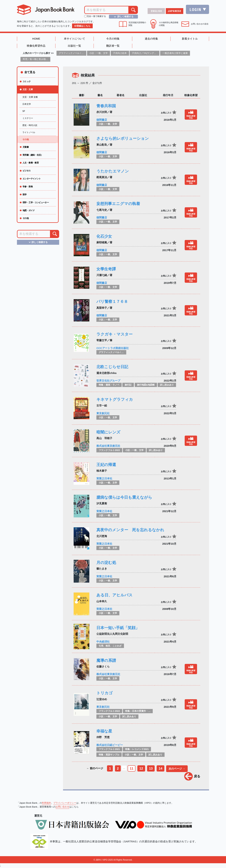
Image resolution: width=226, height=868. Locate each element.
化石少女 (104, 237)
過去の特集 (151, 39)
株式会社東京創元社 (108, 446)
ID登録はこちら (82, 26)
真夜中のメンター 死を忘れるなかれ (130, 530)
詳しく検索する (123, 17)
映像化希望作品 (36, 46)
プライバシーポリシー (65, 803)
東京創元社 (103, 413)
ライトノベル (29, 133)
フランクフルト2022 (109, 450)
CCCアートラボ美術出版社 (113, 348)
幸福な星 (104, 731)
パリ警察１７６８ (112, 302)
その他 (26, 140)
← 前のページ (94, 768)
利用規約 (46, 803)
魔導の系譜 (106, 660)
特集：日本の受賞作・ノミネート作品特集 (147, 711)
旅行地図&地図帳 (146, 385)
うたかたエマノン (113, 171)
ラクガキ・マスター (115, 334)
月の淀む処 (106, 563)
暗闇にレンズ (108, 432)
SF (24, 111)
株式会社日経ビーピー (110, 745)
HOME (36, 39)
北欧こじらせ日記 (112, 367)
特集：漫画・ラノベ (109, 385)
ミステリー (28, 118)
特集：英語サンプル (109, 755)
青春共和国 (106, 106)
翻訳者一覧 (113, 46)
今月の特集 (113, 39)
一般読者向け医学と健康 (175, 53)
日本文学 (27, 104)
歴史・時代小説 (30, 125)
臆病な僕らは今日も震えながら (124, 497)
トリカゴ (105, 693)
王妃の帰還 (106, 465)
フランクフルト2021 (109, 749)
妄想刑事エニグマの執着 (118, 204)
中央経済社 (103, 642)
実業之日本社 (104, 479)
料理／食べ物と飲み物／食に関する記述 (43, 59)
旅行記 (128, 385)
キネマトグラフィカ (115, 400)
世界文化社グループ (108, 381)
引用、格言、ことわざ (110, 646)
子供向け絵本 (120, 53)
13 (151, 768)
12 (141, 768)
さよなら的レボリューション (123, 139)
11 (131, 768)
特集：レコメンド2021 (137, 749)
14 (161, 768)
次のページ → (177, 769)
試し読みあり (167, 385)
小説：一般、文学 (99, 53)
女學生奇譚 (106, 269)
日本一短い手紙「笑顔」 (118, 628)
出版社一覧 (74, 46)
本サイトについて (75, 39)
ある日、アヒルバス (115, 595)
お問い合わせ (63, 807)
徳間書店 (102, 120)
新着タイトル (190, 39)
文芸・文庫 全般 (30, 97)
